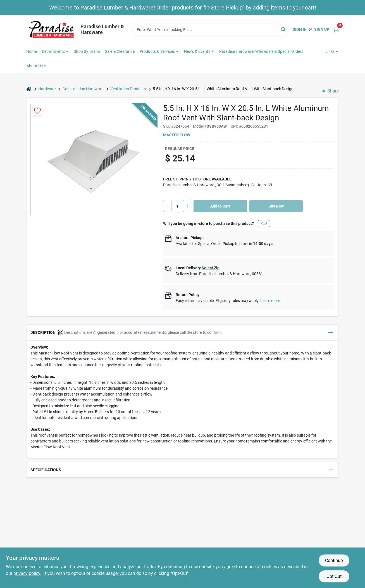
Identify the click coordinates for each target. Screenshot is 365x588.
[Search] (284, 29)
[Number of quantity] (177, 206)
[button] (182, 333)
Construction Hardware (83, 89)
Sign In (300, 29)
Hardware (47, 89)
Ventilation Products (128, 89)
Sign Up (322, 29)
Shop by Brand (87, 51)
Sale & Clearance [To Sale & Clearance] (120, 51)
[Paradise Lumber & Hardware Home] (51, 29)
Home (32, 51)
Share (330, 91)
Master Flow (177, 135)
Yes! (264, 224)
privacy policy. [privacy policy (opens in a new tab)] (27, 573)
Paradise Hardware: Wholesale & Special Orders (261, 51)
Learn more (270, 301)
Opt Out (334, 576)
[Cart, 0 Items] (336, 29)
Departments (53, 51)
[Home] (29, 89)
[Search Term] (211, 30)
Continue (334, 560)
